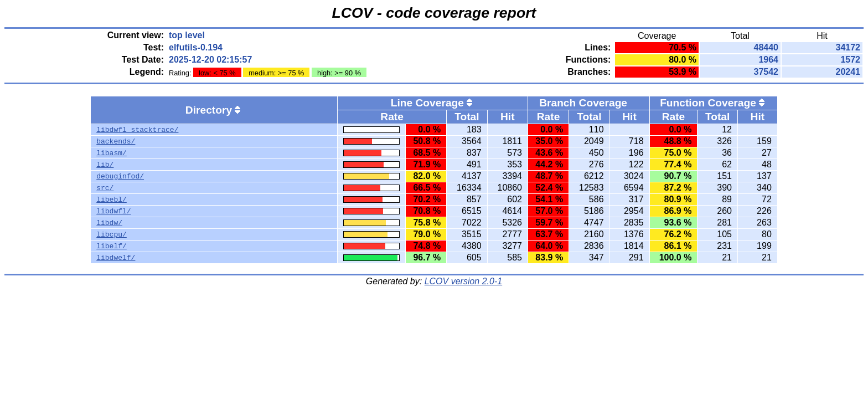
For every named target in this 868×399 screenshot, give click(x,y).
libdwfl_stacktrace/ (137, 130)
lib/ (105, 165)
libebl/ (112, 199)
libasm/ (112, 153)
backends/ (116, 141)
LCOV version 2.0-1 (464, 281)
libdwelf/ (116, 258)
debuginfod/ (120, 176)
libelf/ (112, 246)
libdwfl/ (113, 211)
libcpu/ (112, 234)
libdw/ (109, 223)
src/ (105, 188)
